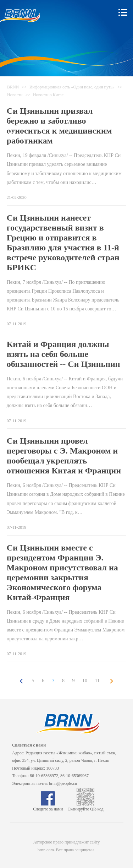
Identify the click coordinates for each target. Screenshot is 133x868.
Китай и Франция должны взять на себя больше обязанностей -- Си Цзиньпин (63, 354)
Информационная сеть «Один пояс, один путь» (72, 87)
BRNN (13, 87)
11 (97, 681)
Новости (15, 95)
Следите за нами (48, 807)
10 (85, 681)
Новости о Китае (48, 95)
